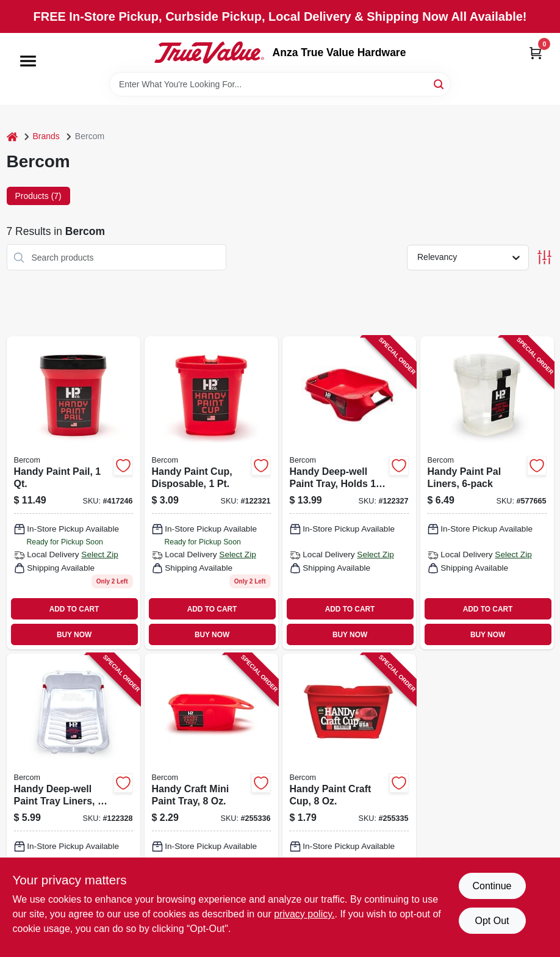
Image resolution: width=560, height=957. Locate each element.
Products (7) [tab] (38, 196)
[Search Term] (280, 84)
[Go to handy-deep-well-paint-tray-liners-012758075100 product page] (74, 803)
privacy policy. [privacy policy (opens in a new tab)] (304, 914)
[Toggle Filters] (544, 257)
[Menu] (28, 61)
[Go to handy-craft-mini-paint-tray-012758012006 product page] (211, 803)
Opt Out (492, 921)
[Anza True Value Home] (209, 52)
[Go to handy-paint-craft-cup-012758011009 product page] (349, 803)
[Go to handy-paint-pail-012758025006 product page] (74, 493)
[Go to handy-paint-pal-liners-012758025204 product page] (487, 493)
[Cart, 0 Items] (536, 53)
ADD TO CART (74, 609)
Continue (492, 886)
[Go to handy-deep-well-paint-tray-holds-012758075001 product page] (349, 493)
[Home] (12, 136)
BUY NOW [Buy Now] (74, 635)
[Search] (440, 83)
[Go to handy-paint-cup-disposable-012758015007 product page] (211, 493)
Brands (46, 136)
